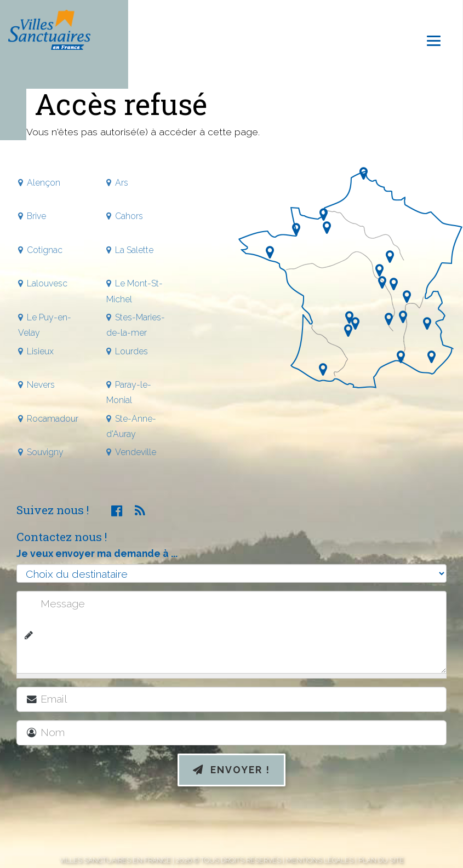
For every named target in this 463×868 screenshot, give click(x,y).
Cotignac (45, 250)
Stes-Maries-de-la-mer (136, 325)
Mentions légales (320, 860)
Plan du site (381, 860)
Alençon (44, 183)
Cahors (129, 216)
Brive (36, 216)
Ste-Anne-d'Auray (131, 426)
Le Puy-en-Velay (45, 325)
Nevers (41, 385)
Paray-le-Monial (129, 392)
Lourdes (132, 351)
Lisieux (40, 351)
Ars (122, 183)
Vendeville (136, 452)
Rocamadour (53, 419)
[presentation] (232, 823)
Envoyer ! (231, 770)
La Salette (134, 250)
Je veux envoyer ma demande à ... (97, 553)
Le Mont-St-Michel (135, 291)
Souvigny (45, 452)
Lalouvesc (47, 283)
